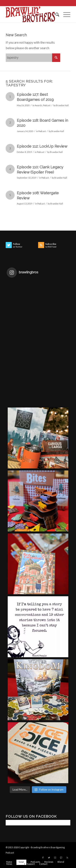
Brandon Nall (62, 105)
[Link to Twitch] (61, 858)
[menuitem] (55, 14)
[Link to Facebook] (43, 858)
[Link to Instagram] (55, 858)
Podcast (47, 105)
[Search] (55, 14)
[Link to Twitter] (49, 858)
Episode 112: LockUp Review (42, 146)
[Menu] (65, 14)
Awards (38, 105)
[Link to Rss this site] (67, 858)
